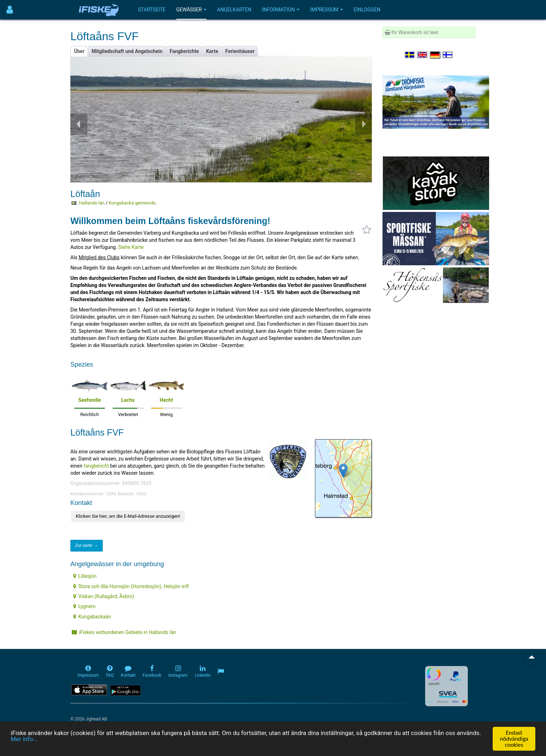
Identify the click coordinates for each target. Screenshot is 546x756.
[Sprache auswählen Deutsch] (435, 55)
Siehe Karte (131, 247)
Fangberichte (184, 51)
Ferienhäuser (240, 51)
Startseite (152, 10)
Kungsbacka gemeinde (132, 203)
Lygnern (84, 606)
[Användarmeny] (10, 10)
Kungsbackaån (92, 617)
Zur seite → (87, 545)
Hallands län (92, 203)
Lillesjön (85, 576)
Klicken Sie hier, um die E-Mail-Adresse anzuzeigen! (128, 516)
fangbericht (97, 466)
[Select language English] (423, 55)
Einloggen (367, 10)
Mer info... (24, 739)
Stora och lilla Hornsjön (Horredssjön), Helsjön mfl (131, 586)
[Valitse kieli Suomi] (448, 55)
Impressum (326, 10)
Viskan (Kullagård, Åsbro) (104, 596)
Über (79, 51)
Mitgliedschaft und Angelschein (127, 51)
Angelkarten (234, 10)
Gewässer (191, 10)
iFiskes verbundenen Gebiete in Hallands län (124, 632)
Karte (212, 51)
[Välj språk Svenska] (410, 55)
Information (281, 10)
